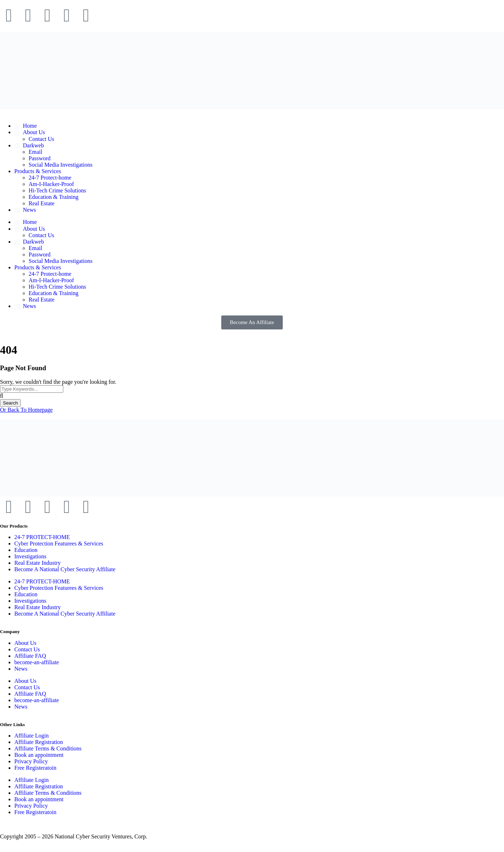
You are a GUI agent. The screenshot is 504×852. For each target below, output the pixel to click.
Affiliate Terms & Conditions (48, 748)
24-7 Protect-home (50, 178)
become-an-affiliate (37, 662)
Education (26, 550)
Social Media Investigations (61, 165)
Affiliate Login (31, 736)
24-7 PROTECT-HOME (42, 537)
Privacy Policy (31, 761)
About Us (25, 643)
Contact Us (41, 139)
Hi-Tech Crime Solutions (57, 190)
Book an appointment (39, 755)
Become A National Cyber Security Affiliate (65, 569)
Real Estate (41, 203)
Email (35, 152)
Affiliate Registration (39, 742)
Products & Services (38, 171)
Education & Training (54, 197)
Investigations (30, 556)
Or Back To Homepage (26, 410)
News (21, 669)
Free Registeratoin (35, 768)
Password (39, 158)
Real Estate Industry (38, 563)
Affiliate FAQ (30, 656)
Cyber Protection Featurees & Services (59, 543)
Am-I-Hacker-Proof (51, 184)
